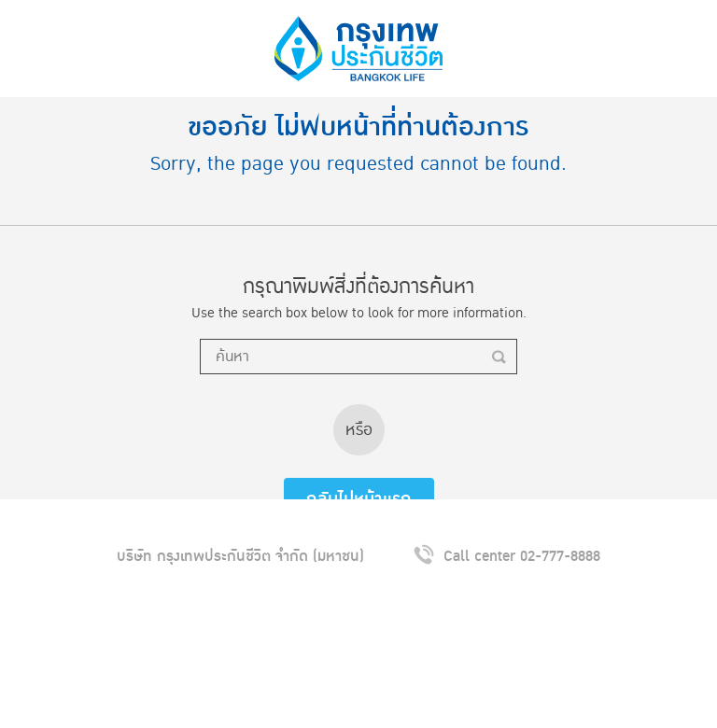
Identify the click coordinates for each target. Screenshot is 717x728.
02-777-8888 (560, 556)
